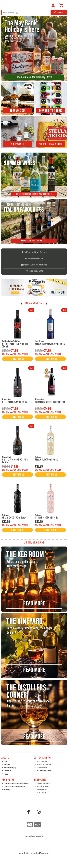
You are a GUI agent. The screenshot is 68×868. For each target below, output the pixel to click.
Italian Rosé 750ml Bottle (46, 518)
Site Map (6, 789)
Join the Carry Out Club (43, 771)
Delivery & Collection (43, 764)
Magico (27, 853)
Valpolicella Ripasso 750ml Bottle (50, 402)
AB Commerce (44, 853)
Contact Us (7, 771)
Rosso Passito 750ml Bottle (15, 402)
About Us (6, 764)
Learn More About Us (34, 258)
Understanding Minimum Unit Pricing (16, 783)
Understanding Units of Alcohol (14, 786)
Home (5, 774)
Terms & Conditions (42, 783)
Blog (5, 761)
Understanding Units (34, 271)
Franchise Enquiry (9, 767)
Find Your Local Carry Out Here (34, 252)
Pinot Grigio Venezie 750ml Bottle (50, 344)
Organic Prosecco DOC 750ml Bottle (15, 461)
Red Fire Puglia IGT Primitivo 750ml (15, 345)
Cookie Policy (40, 793)
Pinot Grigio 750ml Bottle (47, 460)
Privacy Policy (41, 789)
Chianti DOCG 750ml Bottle (14, 518)
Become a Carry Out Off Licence (34, 265)
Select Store (17, 359)
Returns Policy (41, 767)
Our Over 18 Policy (42, 786)
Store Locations (41, 761)
